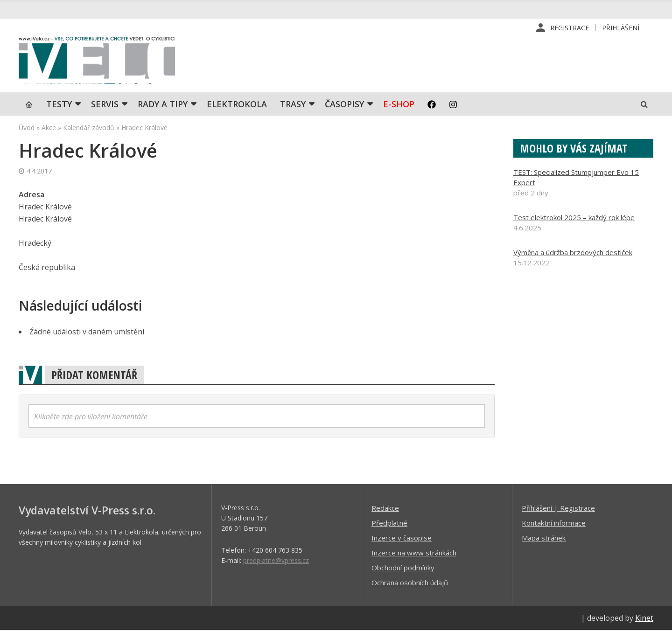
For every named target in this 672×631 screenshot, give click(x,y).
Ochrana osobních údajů (410, 583)
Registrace (570, 28)
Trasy (293, 105)
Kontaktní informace (554, 524)
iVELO (98, 61)
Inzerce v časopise (402, 539)
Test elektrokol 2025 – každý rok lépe (574, 218)
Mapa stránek (544, 539)
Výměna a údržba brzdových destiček (573, 253)
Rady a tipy (163, 105)
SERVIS (105, 105)
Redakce (385, 509)
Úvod (27, 128)
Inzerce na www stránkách (414, 554)
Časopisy (344, 105)
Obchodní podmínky (403, 569)
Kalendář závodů (89, 128)
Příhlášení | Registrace (558, 509)
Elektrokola (237, 105)
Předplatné (389, 524)
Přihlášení (621, 28)
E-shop (399, 105)
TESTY (59, 105)
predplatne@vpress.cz (276, 561)
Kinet (644, 619)
